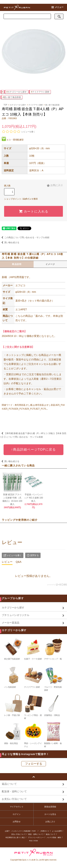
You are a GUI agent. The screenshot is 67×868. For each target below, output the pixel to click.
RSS (31, 841)
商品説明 (17, 264)
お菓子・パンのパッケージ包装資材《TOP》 (21, 831)
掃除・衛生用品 (13, 733)
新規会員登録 (50, 807)
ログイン (17, 814)
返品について (51, 834)
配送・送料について (36, 834)
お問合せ (17, 822)
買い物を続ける (10, 243)
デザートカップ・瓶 (54, 649)
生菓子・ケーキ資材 (33, 649)
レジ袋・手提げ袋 (13, 705)
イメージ (50, 264)
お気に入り (55, 185)
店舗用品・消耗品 (54, 705)
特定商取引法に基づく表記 (15, 838)
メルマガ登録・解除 (54, 838)
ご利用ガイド (44, 831)
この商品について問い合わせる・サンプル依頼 (25, 237)
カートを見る (50, 814)
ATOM (36, 841)
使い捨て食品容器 (12, 97)
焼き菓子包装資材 (13, 649)
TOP (5, 105)
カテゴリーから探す (17, 92)
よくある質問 (57, 831)
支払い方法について (18, 834)
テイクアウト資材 (41, 92)
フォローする (34, 764)
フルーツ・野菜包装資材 (54, 678)
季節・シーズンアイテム (33, 735)
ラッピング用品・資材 (33, 707)
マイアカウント (17, 807)
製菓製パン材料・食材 (54, 735)
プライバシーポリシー (36, 838)
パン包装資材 (13, 677)
